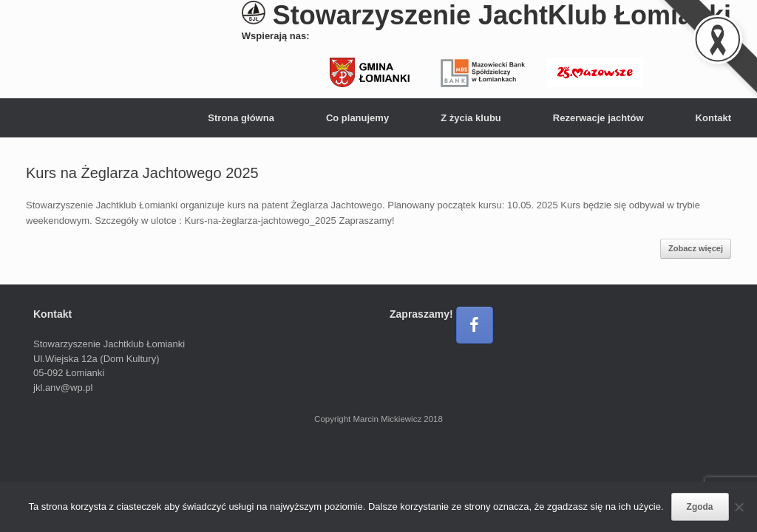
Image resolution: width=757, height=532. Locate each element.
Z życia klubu (471, 118)
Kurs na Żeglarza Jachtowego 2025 (142, 173)
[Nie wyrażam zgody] (739, 507)
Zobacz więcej (696, 248)
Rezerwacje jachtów (598, 118)
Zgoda (700, 507)
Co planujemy (357, 118)
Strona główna (241, 118)
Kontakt (713, 118)
